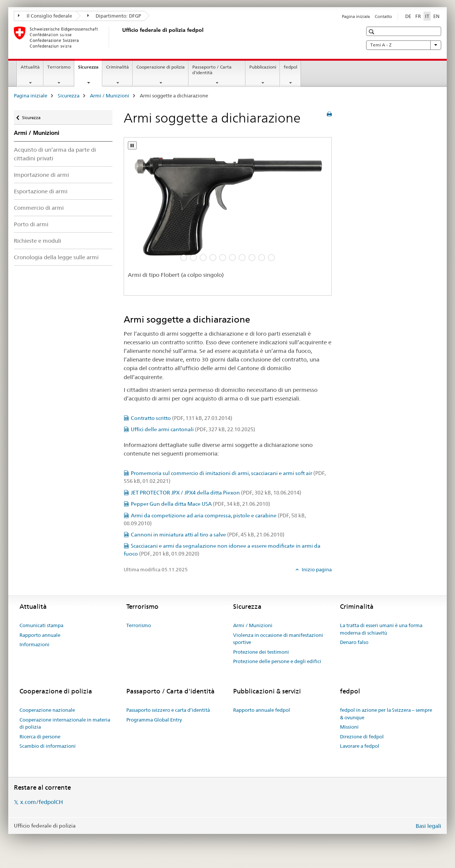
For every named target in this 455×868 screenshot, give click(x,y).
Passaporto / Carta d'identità (212, 70)
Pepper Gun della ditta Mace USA (201, 504)
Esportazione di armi (41, 191)
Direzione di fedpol (362, 737)
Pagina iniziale (356, 16)
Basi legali (428, 826)
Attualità (30, 67)
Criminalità (117, 67)
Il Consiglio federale (45, 16)
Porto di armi (31, 224)
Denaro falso (354, 642)
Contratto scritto (182, 418)
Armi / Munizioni (110, 96)
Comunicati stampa (41, 625)
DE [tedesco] (408, 16)
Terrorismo (59, 67)
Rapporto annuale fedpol (262, 710)
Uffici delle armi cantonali (193, 429)
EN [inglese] (436, 16)
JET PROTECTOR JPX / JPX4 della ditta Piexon (216, 493)
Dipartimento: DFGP (114, 16)
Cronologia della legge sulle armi (56, 257)
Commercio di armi (39, 208)
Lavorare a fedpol (360, 746)
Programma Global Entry (154, 720)
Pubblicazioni (263, 67)
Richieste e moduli (37, 241)
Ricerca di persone (40, 737)
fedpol (290, 67)
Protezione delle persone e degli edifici (277, 661)
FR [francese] (418, 16)
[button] (372, 32)
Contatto (383, 16)
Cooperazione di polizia (161, 67)
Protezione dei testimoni (261, 652)
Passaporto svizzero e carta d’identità (168, 710)
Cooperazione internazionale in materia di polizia (65, 723)
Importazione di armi (41, 175)
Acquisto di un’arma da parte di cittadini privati (55, 154)
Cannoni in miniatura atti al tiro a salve (208, 535)
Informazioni (34, 644)
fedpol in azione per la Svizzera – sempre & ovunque (386, 714)
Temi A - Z (404, 45)
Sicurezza (90, 69)
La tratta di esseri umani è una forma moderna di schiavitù (381, 629)
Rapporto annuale (40, 635)
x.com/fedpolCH (42, 802)
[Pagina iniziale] (121, 37)
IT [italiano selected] (427, 16)
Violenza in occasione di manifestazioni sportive (278, 639)
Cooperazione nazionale (47, 710)
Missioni (349, 727)
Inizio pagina (316, 569)
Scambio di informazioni (48, 746)
